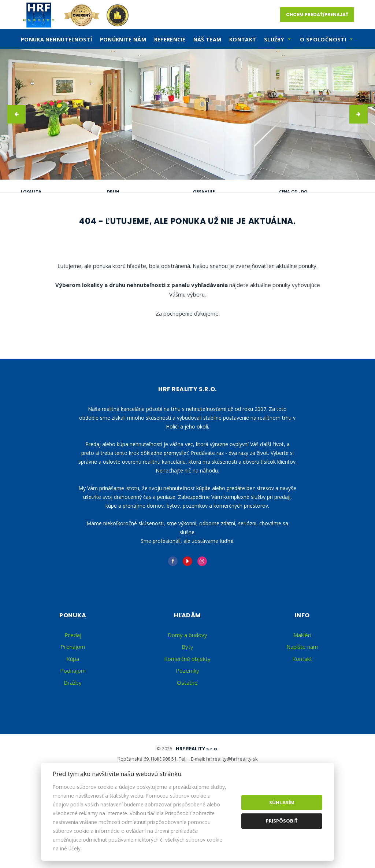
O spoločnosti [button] (323, 39)
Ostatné (187, 753)
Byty (187, 717)
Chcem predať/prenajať (317, 14)
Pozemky (187, 740)
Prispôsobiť (282, 821)
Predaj (44, 229)
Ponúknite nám (123, 39)
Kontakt (243, 39)
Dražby (73, 753)
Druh (113, 192)
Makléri (302, 705)
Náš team (207, 39)
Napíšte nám (302, 717)
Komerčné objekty (187, 729)
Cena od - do (293, 192)
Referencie (170, 39)
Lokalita (31, 192)
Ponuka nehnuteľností (56, 39)
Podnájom (50, 247)
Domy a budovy (187, 705)
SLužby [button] (274, 39)
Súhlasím (282, 802)
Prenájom (91, 229)
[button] (16, 114)
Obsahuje (204, 192)
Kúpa (135, 229)
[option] (187, 114)
